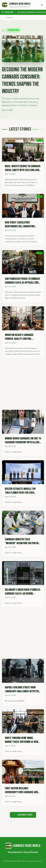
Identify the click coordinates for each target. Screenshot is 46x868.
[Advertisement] (23, 384)
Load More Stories (23, 815)
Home (9, 17)
